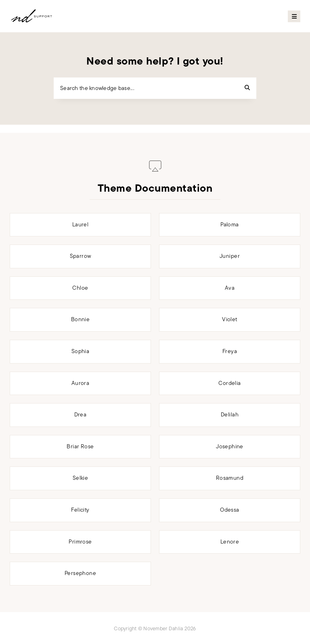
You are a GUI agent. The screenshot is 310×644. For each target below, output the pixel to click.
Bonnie (81, 319)
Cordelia (229, 383)
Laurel (81, 225)
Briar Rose (80, 446)
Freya (230, 351)
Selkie (81, 478)
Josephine (230, 446)
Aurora (81, 383)
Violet (230, 319)
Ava (230, 288)
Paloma (230, 225)
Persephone (80, 573)
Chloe (80, 288)
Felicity (80, 510)
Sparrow (81, 256)
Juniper (230, 256)
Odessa (230, 510)
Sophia (81, 351)
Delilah (230, 415)
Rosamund (230, 478)
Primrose (80, 542)
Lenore (230, 542)
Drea (81, 415)
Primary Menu (294, 16)
